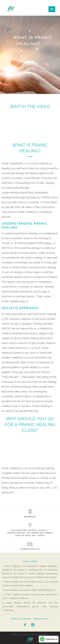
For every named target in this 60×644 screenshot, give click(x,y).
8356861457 (30, 517)
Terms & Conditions (21, 619)
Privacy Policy (41, 619)
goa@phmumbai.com (30, 549)
